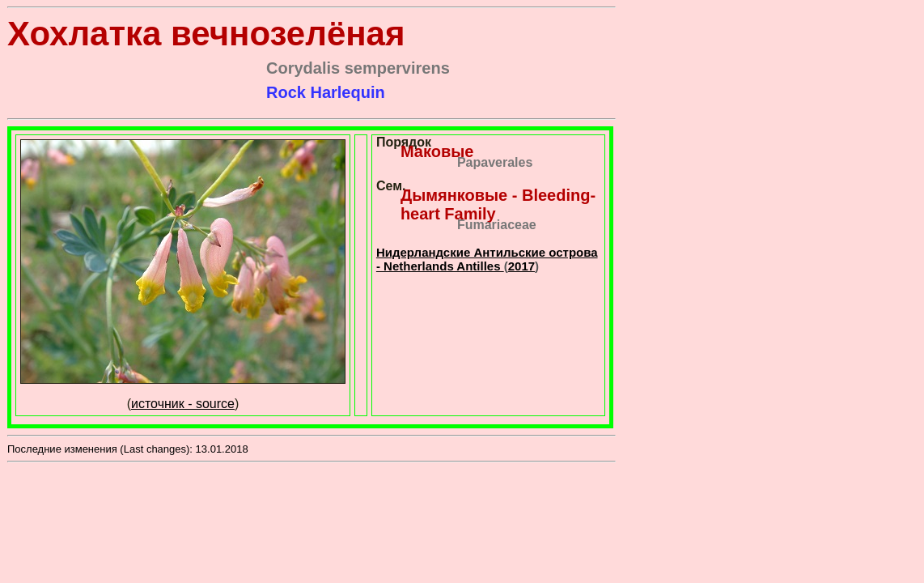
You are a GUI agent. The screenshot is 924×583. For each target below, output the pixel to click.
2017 (521, 266)
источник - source (183, 404)
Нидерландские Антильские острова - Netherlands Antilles (487, 259)
